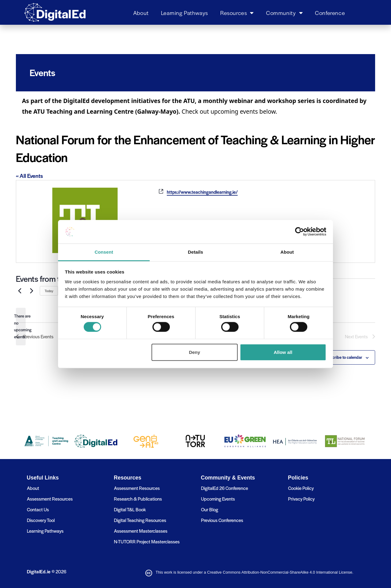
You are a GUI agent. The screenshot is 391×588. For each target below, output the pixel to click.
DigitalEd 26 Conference (225, 488)
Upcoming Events (218, 499)
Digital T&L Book (130, 509)
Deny (194, 352)
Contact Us (38, 509)
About (141, 13)
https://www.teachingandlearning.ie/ (202, 192)
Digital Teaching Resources (140, 520)
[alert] (21, 327)
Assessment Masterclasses (141, 531)
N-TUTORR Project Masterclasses (147, 541)
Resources (237, 13)
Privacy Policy (301, 499)
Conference (330, 13)
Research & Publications (138, 499)
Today (49, 291)
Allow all (283, 352)
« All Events (29, 176)
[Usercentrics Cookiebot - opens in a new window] (300, 232)
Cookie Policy (301, 488)
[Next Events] (31, 291)
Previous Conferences (222, 520)
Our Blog (210, 509)
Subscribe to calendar (343, 357)
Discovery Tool (41, 520)
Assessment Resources (50, 499)
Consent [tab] (104, 252)
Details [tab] (195, 252)
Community (284, 13)
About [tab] (287, 252)
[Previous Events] (20, 291)
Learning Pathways (185, 13)
